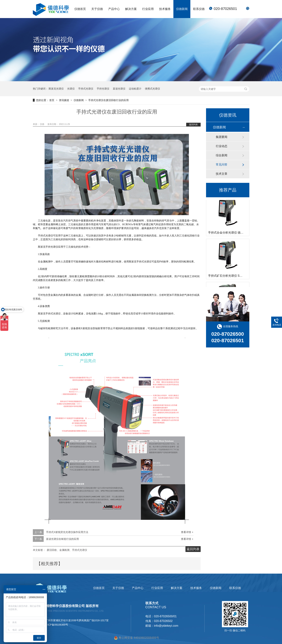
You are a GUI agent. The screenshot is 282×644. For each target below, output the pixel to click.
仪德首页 (80, 9)
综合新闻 (222, 155)
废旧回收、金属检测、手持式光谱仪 (67, 550)
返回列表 (193, 125)
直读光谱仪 (119, 89)
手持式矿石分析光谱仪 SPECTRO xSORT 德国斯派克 (243, 276)
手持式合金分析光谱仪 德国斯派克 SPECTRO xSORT (243, 233)
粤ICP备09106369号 (56, 625)
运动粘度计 (135, 89)
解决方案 (131, 9)
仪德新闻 (182, 9)
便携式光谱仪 (152, 89)
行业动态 (222, 146)
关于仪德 (97, 9)
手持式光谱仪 (86, 89)
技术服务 (165, 9)
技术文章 (222, 174)
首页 (52, 100)
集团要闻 (222, 137)
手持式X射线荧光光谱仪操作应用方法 (67, 532)
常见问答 (222, 165)
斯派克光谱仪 (56, 89)
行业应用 (148, 9)
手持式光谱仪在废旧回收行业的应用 (108, 100)
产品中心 (114, 9)
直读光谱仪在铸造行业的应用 (62, 539)
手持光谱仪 (103, 89)
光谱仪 (71, 89)
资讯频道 (64, 100)
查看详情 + (187, 532)
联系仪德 (199, 9)
